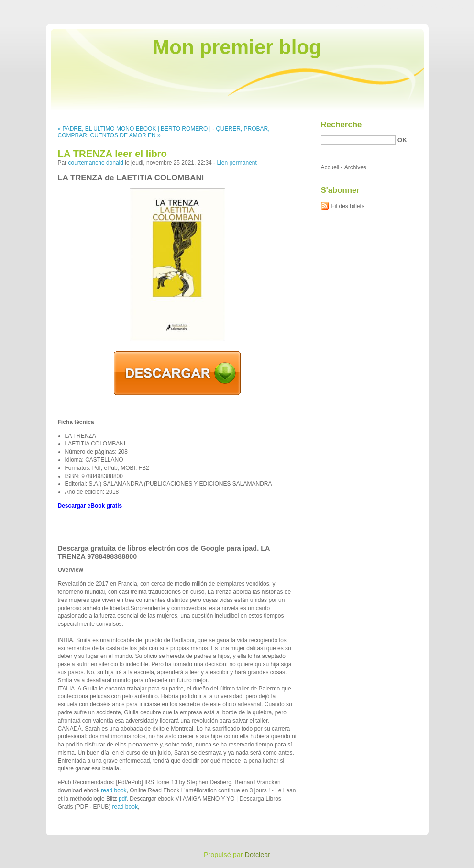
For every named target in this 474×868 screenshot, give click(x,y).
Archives (355, 167)
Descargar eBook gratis (90, 506)
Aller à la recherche (446, 7)
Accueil (330, 167)
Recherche (342, 125)
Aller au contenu (357, 7)
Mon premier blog (237, 47)
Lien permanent (237, 163)
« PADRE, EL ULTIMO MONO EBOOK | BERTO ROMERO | (134, 129)
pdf (123, 799)
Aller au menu (399, 7)
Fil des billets (348, 206)
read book (114, 790)
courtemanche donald (96, 163)
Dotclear (258, 855)
